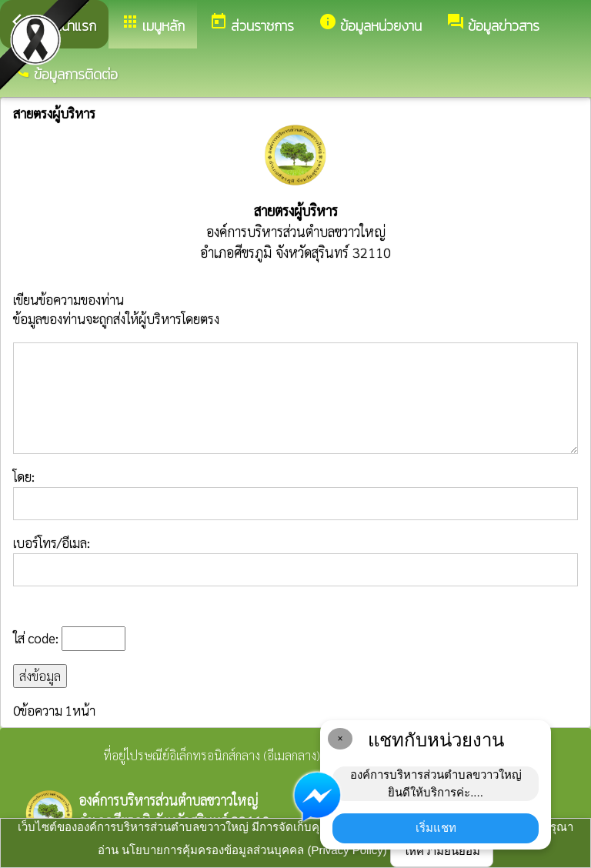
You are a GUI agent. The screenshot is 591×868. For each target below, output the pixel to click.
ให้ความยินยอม (442, 851)
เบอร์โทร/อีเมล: (295, 560)
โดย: (295, 494)
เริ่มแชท (436, 828)
